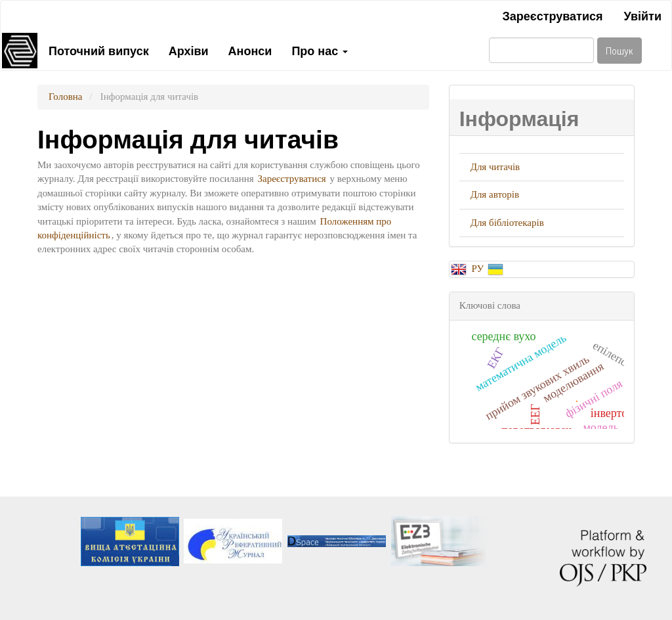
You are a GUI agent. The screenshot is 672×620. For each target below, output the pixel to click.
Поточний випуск (99, 50)
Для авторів (495, 194)
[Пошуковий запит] (541, 50)
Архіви (189, 50)
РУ (478, 269)
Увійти (642, 15)
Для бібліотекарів (507, 223)
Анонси (250, 50)
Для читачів (495, 167)
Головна (65, 97)
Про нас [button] (320, 50)
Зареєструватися (552, 15)
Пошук (619, 50)
